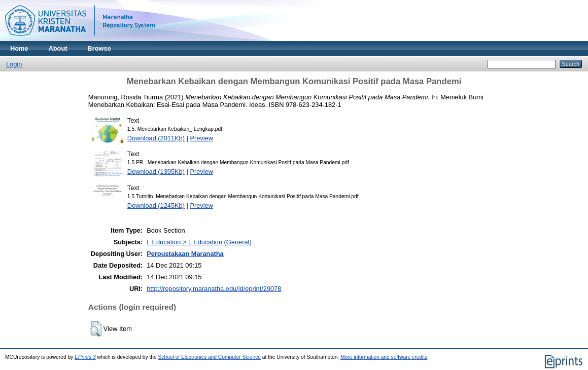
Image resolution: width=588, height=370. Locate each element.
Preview (201, 138)
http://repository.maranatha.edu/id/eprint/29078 (214, 289)
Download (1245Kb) (156, 206)
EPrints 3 (85, 357)
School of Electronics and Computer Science (210, 357)
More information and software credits (384, 357)
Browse (99, 48)
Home (19, 48)
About (58, 48)
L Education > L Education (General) (199, 242)
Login (14, 64)
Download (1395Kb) (156, 172)
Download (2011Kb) (156, 138)
